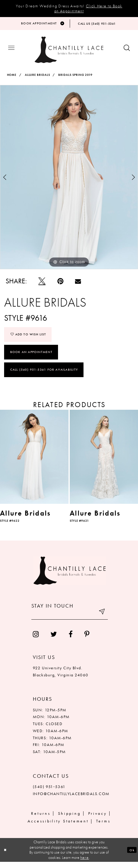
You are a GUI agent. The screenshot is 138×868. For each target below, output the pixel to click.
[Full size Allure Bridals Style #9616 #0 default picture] (69, 181)
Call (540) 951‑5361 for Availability (44, 376)
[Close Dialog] (6, 856)
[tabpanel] (69, 181)
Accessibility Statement (58, 827)
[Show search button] (127, 52)
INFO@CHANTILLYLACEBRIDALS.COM (71, 800)
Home (12, 78)
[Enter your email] (70, 620)
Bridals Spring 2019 (75, 78)
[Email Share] (78, 285)
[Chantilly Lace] (69, 53)
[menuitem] (36, 640)
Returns (41, 819)
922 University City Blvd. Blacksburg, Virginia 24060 (61, 677)
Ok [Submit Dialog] (131, 856)
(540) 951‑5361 (49, 793)
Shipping (69, 819)
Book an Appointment (31, 357)
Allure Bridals (38, 78)
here (85, 864)
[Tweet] (42, 285)
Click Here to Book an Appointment (88, 9)
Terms (103, 827)
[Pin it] (60, 285)
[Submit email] (100, 620)
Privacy (98, 819)
